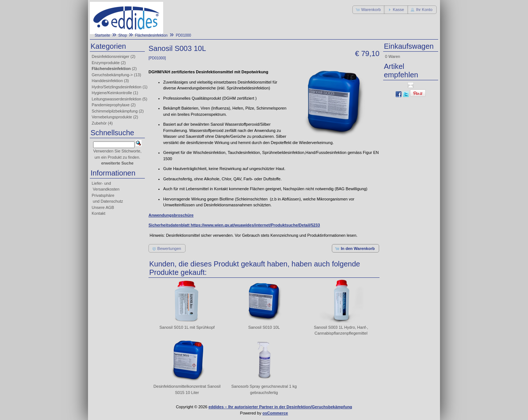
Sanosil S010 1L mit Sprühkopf (187, 327)
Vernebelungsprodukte (112, 117)
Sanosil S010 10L (264, 327)
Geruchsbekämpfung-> (112, 75)
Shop (123, 35)
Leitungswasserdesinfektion (116, 99)
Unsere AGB (103, 207)
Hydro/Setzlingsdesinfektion (117, 87)
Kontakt (98, 213)
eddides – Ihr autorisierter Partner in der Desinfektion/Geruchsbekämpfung (280, 407)
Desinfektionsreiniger (111, 56)
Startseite (102, 35)
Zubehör (99, 123)
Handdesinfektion (107, 81)
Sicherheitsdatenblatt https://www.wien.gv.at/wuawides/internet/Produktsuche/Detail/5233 (234, 225)
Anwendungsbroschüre (171, 215)
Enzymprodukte (106, 63)
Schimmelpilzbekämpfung (115, 111)
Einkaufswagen (409, 46)
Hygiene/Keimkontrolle (112, 93)
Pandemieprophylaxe (111, 105)
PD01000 (183, 35)
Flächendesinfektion (151, 35)
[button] (369, 10)
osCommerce (275, 413)
